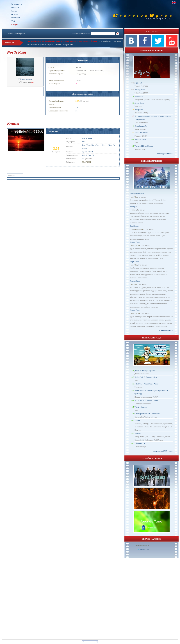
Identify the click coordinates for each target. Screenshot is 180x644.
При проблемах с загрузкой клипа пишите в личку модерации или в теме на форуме (62, 41)
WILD (137, 420)
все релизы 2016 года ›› (163, 451)
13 (83, 159)
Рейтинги (15, 18)
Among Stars (140, 90)
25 (77, 111)
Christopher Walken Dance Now (147, 414)
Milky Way (139, 83)
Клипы (14, 11)
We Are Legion (141, 407)
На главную (17, 4)
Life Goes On (140, 443)
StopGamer (139, 96)
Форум (14, 24)
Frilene (134, 210)
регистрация (20, 34)
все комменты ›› (166, 330)
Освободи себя (141, 126)
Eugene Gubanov (137, 229)
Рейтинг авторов (25, 79)
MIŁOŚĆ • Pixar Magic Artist (146, 384)
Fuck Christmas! (141, 133)
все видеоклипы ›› (165, 153)
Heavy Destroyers (137, 194)
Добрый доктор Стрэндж (145, 370)
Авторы (15, 14)
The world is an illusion (144, 146)
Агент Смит (140, 103)
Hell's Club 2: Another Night (146, 377)
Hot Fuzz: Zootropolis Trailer (146, 400)
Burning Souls (140, 139)
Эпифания (139, 109)
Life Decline (53, 131)
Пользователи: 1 (142, 545)
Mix (84, 142)
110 (77, 107)
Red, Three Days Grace (91, 145)
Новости (15, 7)
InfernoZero (135, 245)
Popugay (133, 207)
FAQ (13, 21)
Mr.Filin (134, 197)
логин (10, 34)
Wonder (138, 433)
